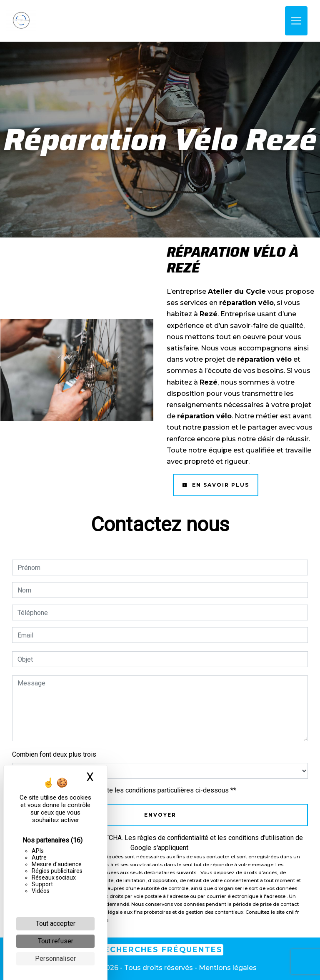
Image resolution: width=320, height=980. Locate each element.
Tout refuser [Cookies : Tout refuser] (56, 941)
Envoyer (160, 815)
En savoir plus (216, 485)
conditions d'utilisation (261, 838)
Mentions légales (227, 968)
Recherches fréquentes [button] (160, 949)
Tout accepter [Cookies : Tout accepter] (56, 924)
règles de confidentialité (173, 838)
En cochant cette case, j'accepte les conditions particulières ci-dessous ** (128, 790)
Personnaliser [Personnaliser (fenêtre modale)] (55, 959)
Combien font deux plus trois (54, 754)
